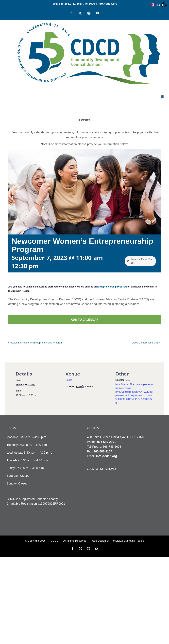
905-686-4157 (103, 451)
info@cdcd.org (108, 4)
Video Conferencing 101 (145, 343)
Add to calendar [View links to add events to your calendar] (85, 320)
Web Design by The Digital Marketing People (118, 541)
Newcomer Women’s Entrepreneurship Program (36, 343)
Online (69, 380)
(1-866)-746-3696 (84, 4)
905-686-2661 (106, 442)
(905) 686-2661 (61, 4)
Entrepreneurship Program (112, 287)
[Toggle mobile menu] (162, 97)
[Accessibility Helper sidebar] (165, 4)
